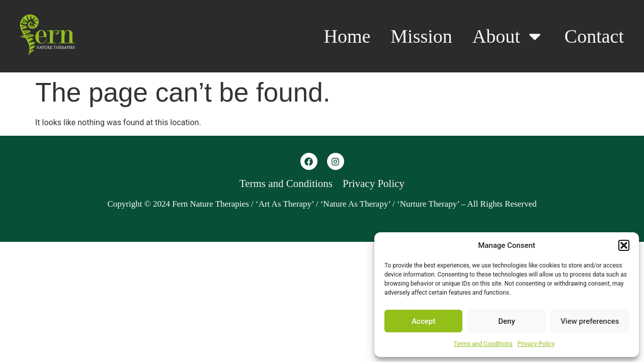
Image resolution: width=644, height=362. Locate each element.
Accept (423, 321)
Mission (421, 36)
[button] (624, 245)
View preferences (590, 321)
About (508, 36)
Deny (507, 321)
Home (347, 36)
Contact (594, 36)
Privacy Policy (536, 344)
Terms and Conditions (483, 344)
